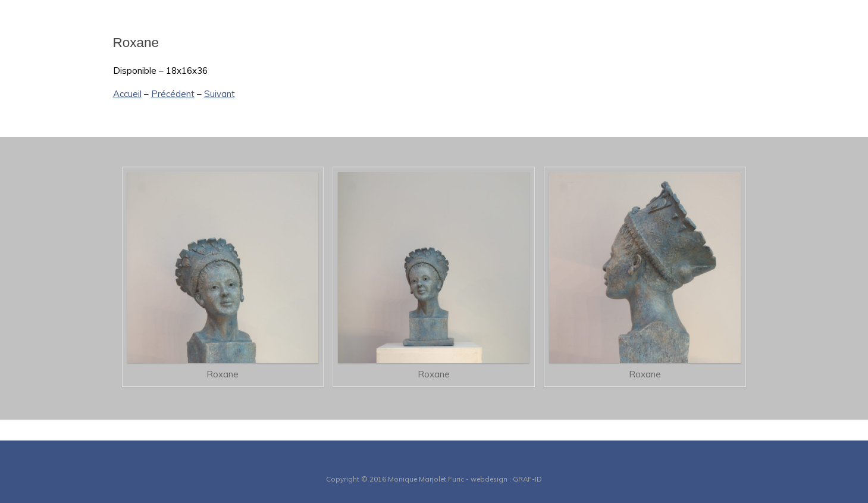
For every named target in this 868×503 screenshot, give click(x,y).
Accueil (127, 94)
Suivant (220, 94)
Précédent (173, 94)
